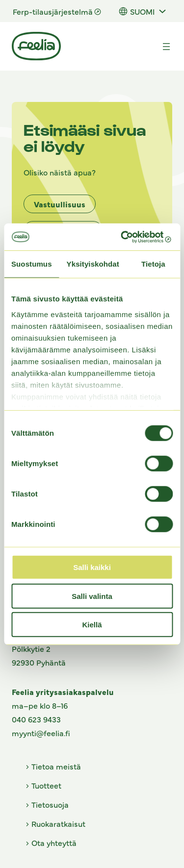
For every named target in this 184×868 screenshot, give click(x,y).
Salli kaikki (92, 567)
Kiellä (92, 625)
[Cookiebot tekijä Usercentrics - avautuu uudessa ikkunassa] (131, 237)
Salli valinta (92, 596)
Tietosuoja (50, 804)
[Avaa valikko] (166, 47)
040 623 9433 (36, 719)
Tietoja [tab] (153, 264)
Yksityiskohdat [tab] (93, 264)
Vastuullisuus (60, 204)
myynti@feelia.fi (41, 733)
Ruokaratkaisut (58, 823)
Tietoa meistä (56, 766)
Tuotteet (46, 785)
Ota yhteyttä (54, 843)
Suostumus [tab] (32, 264)
